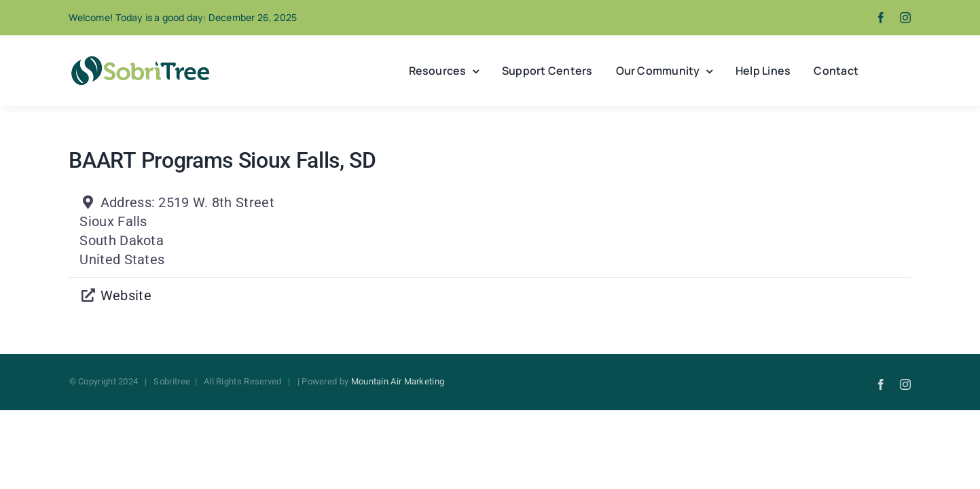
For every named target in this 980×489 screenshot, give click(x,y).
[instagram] (905, 18)
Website (126, 295)
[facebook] (881, 18)
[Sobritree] (140, 60)
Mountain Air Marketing (398, 381)
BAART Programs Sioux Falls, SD (222, 160)
